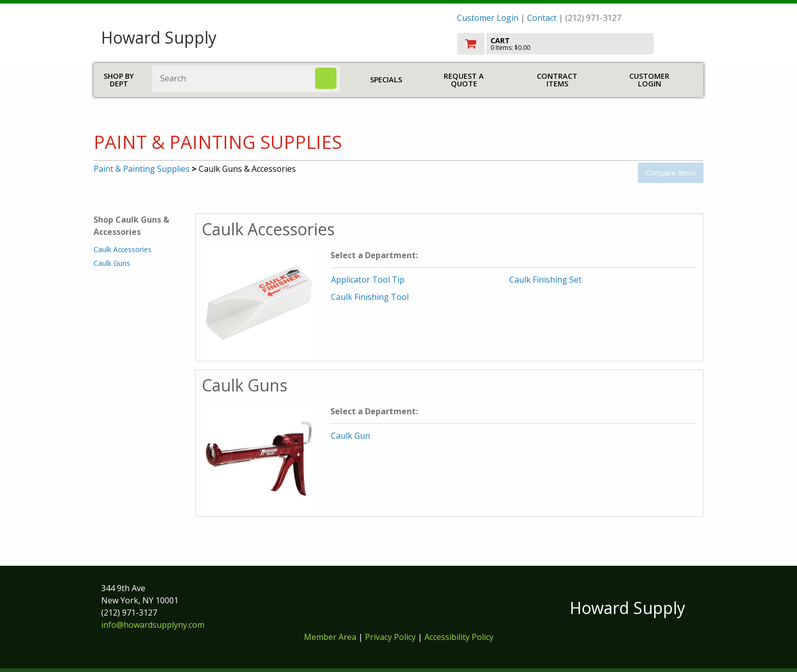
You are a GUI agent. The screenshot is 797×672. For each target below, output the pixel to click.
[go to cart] (576, 44)
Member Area (330, 637)
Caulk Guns (112, 263)
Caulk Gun (350, 436)
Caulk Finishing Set (545, 280)
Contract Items (557, 80)
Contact (542, 18)
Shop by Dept (119, 80)
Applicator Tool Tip (368, 280)
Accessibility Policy (459, 637)
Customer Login (488, 18)
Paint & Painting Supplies (142, 169)
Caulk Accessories (122, 249)
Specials (386, 80)
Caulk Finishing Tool (370, 297)
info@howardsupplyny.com (153, 625)
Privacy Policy (391, 637)
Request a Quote (464, 80)
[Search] (326, 78)
